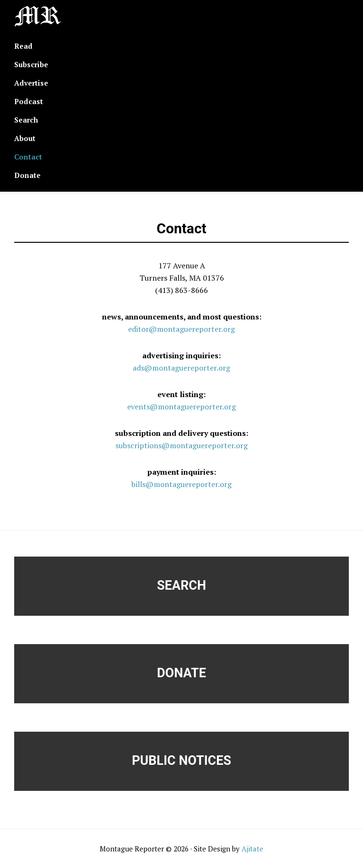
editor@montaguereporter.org (181, 329)
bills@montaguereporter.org (181, 484)
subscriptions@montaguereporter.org (181, 445)
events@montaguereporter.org (181, 407)
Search (181, 585)
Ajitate (252, 849)
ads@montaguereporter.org (181, 368)
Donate (181, 673)
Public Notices (181, 761)
